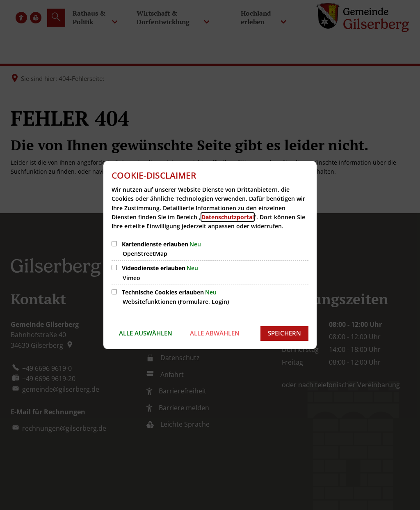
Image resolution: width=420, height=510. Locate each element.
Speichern (284, 333)
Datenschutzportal (228, 217)
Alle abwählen (215, 333)
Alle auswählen (146, 333)
